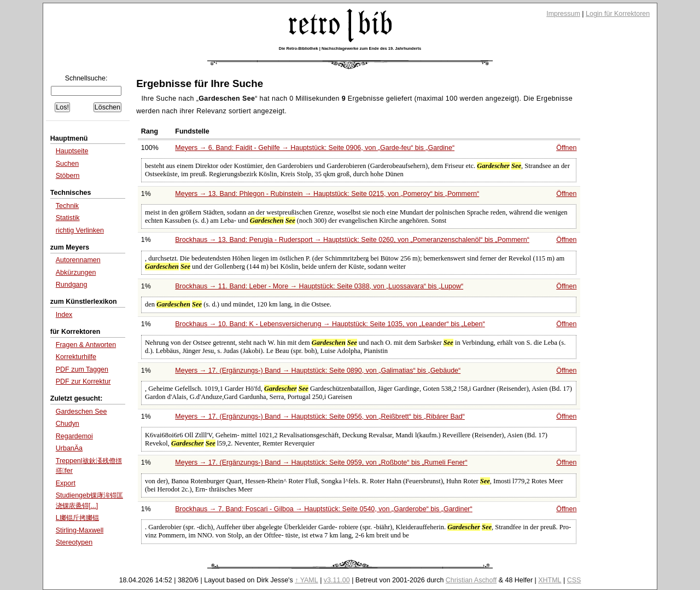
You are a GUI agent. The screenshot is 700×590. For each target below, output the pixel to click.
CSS (574, 580)
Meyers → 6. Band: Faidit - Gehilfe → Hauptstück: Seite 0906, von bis (315, 148)
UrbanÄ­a (69, 448)
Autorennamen (78, 260)
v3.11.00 (337, 580)
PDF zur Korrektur (83, 381)
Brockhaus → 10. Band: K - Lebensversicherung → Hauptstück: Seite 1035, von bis (330, 324)
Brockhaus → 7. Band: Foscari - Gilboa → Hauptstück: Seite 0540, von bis (323, 509)
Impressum (563, 14)
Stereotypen (74, 542)
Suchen (67, 164)
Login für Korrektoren (618, 14)
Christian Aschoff (471, 580)
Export (66, 483)
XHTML (550, 580)
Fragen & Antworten (86, 345)
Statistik (68, 218)
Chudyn (68, 424)
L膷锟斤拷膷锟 (77, 518)
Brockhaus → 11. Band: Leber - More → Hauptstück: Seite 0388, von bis (319, 286)
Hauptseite (72, 151)
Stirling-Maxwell (80, 530)
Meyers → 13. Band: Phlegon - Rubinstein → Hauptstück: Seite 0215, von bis (327, 194)
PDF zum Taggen (82, 369)
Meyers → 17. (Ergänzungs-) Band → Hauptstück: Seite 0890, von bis (318, 371)
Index (64, 315)
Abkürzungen (76, 273)
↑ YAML (307, 580)
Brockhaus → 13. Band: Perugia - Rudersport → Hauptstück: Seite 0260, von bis (352, 240)
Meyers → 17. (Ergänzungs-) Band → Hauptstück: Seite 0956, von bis (320, 417)
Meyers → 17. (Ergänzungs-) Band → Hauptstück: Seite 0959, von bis (321, 462)
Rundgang (72, 285)
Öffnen (566, 148)
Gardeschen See (81, 412)
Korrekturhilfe (76, 357)
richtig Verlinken (80, 230)
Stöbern (68, 176)
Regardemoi (74, 436)
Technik (67, 206)
